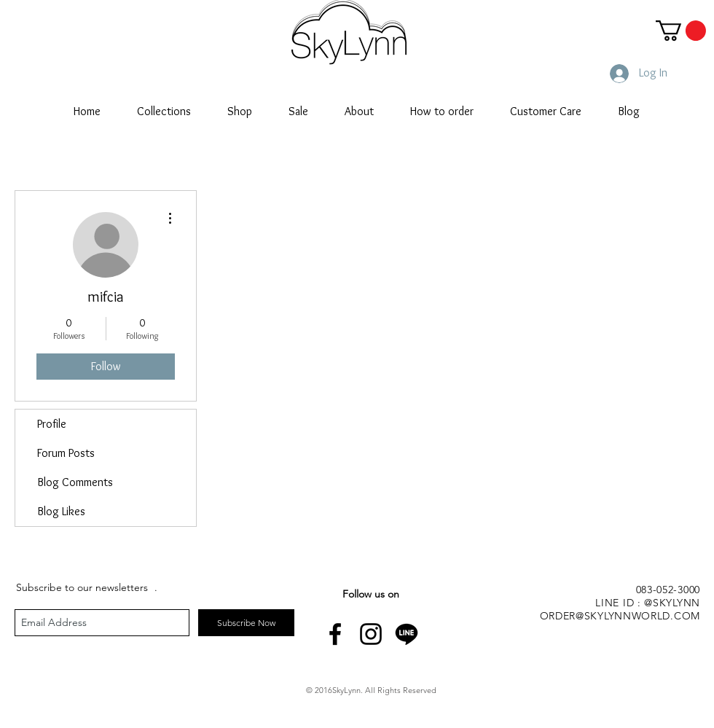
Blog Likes (61, 511)
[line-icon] (407, 634)
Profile (52, 424)
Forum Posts (66, 453)
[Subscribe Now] (246, 623)
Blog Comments (75, 482)
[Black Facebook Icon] (335, 634)
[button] (681, 31)
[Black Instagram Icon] (371, 634)
